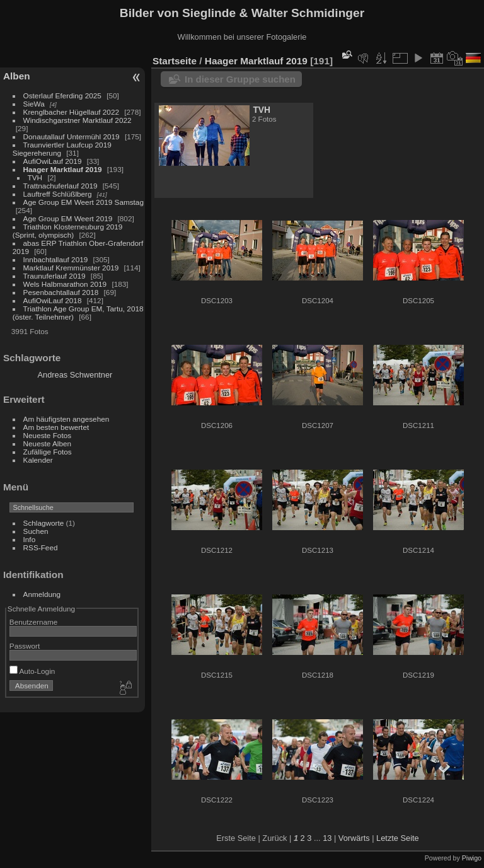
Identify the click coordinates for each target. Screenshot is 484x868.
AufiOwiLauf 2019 (53, 161)
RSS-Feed (41, 547)
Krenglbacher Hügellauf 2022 (71, 112)
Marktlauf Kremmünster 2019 (71, 268)
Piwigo (472, 858)
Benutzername (34, 622)
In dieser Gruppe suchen (240, 79)
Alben (17, 76)
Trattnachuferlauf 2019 (60, 186)
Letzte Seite (398, 838)
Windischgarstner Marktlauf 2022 (78, 120)
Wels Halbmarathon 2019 (65, 284)
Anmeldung (42, 594)
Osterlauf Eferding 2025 (62, 95)
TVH (35, 177)
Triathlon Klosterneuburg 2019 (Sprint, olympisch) (68, 231)
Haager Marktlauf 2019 (63, 169)
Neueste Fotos (48, 435)
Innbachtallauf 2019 (56, 259)
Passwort (25, 646)
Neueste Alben (48, 443)
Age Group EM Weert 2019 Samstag (84, 202)
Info (30, 539)
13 (327, 838)
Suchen (36, 531)
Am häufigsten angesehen (66, 419)
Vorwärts (354, 838)
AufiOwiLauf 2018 (53, 300)
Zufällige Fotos (48, 452)
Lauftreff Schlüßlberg (58, 194)
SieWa (34, 104)
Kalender (38, 460)
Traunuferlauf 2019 (55, 276)
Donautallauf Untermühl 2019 (72, 136)
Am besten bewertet (56, 427)
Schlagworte (44, 523)
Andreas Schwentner (75, 375)
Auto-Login (32, 671)
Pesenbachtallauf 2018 (61, 292)
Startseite (175, 61)
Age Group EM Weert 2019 (68, 218)
